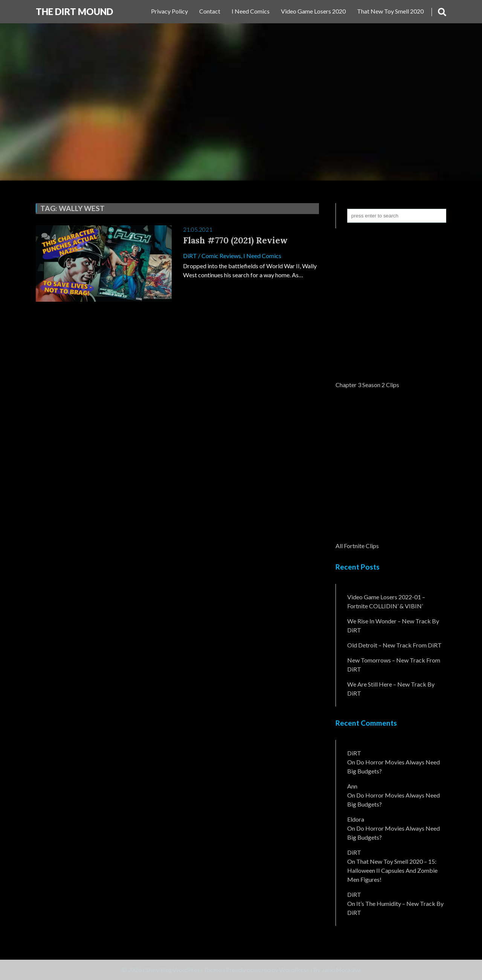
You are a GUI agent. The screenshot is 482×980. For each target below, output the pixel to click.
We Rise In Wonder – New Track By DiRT (393, 625)
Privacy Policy (169, 11)
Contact (210, 11)
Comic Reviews (221, 256)
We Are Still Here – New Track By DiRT (391, 689)
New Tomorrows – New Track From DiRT (394, 665)
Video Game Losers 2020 (313, 11)
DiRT (190, 256)
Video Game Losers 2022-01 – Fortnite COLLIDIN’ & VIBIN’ (386, 601)
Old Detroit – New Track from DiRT (394, 645)
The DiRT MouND (74, 11)
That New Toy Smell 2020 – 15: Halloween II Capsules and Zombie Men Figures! (392, 870)
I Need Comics (251, 11)
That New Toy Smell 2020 (390, 11)
